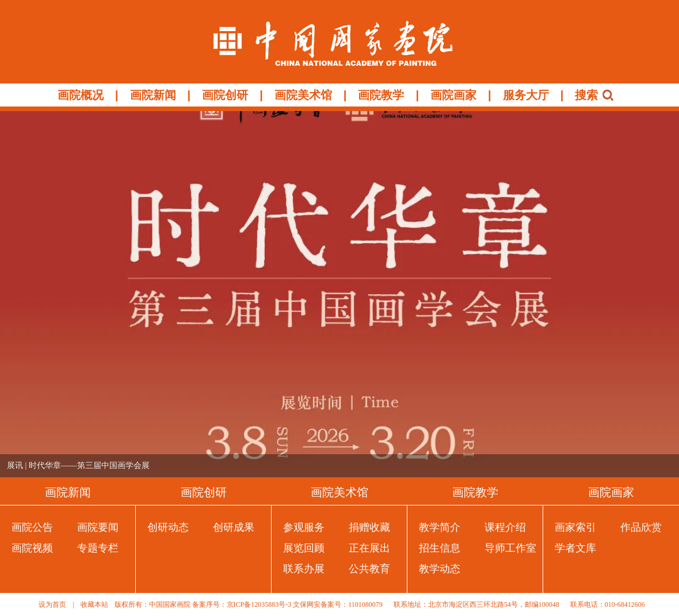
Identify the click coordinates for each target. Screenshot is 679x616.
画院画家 (453, 95)
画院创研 (225, 95)
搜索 (586, 95)
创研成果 (234, 527)
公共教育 (369, 569)
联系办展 (304, 569)
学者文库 (575, 548)
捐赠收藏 (369, 527)
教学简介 (440, 527)
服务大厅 (526, 95)
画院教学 (381, 95)
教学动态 (440, 569)
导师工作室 (510, 548)
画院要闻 (98, 527)
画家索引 (575, 527)
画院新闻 (153, 95)
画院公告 (32, 527)
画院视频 (32, 548)
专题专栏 (98, 548)
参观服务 (304, 527)
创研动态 (168, 527)
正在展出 (369, 548)
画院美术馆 (303, 95)
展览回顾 (304, 548)
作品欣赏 (641, 527)
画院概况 (81, 95)
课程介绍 (505, 527)
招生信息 (440, 548)
